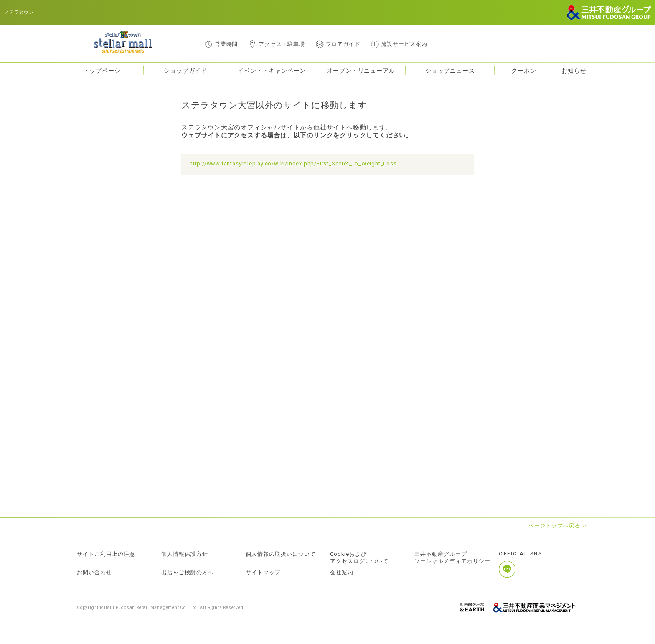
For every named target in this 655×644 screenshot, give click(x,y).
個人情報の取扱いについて (281, 554)
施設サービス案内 (404, 44)
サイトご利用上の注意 (106, 554)
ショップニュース (450, 71)
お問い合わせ (94, 573)
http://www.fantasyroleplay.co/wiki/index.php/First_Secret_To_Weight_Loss (293, 164)
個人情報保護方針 (185, 554)
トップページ (102, 71)
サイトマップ (263, 573)
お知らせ (574, 71)
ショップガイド (185, 71)
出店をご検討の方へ (188, 573)
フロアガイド (343, 44)
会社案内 (342, 573)
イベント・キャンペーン (272, 71)
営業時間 (226, 44)
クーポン (524, 71)
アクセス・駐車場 (282, 44)
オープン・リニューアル (361, 71)
